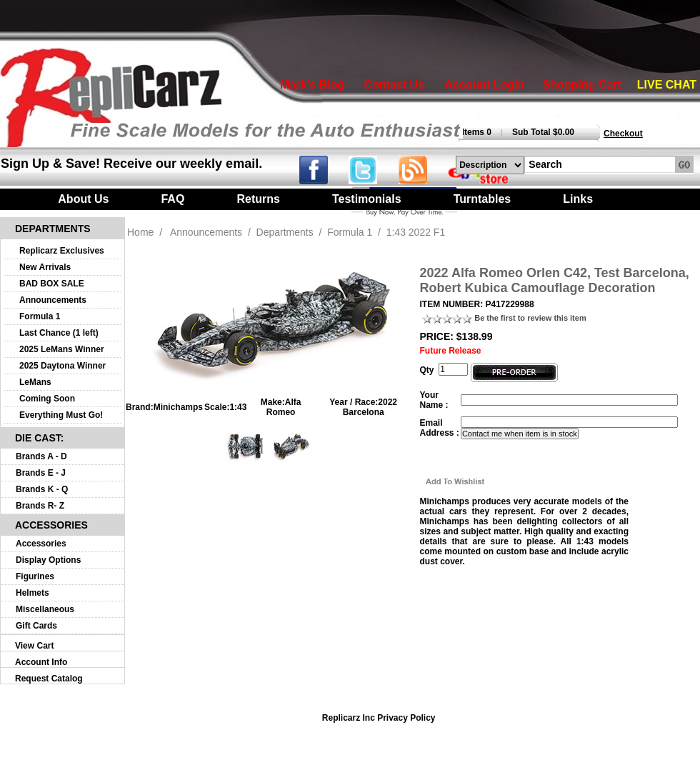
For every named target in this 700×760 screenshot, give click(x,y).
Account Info (41, 662)
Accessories (41, 544)
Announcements (53, 300)
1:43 (238, 407)
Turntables (482, 199)
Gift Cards (36, 626)
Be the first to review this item (530, 318)
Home (140, 232)
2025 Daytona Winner (62, 366)
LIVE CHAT (667, 85)
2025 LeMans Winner (62, 349)
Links (578, 199)
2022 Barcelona (370, 407)
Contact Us (394, 85)
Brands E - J (41, 473)
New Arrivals (45, 267)
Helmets (32, 593)
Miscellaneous (45, 609)
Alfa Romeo (284, 407)
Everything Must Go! (61, 415)
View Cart (34, 646)
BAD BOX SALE (52, 284)
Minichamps (178, 407)
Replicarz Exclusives (62, 251)
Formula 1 (40, 316)
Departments (285, 232)
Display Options (48, 560)
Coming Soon (47, 399)
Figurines (35, 576)
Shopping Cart (582, 85)
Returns (258, 199)
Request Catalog (49, 679)
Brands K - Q (42, 489)
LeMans (35, 382)
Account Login (484, 85)
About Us (83, 199)
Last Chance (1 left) (59, 333)
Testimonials (367, 199)
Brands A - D (41, 456)
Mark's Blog (312, 85)
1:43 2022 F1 (416, 232)
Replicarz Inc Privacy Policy (379, 718)
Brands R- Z (40, 506)
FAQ (172, 199)
